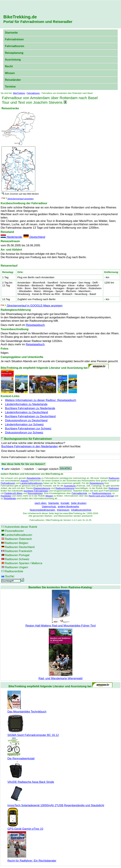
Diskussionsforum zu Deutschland (26, 420)
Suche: (10, 576)
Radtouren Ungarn (16, 567)
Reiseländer (13, 80)
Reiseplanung (14, 53)
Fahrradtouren (15, 46)
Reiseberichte (34, 478)
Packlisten (6, 496)
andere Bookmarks (68, 506)
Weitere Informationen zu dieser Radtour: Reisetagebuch (41, 400)
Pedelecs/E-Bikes (13, 493)
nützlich (29, 469)
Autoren (25, 481)
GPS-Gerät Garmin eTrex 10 (25, 827)
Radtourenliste (14, 571)
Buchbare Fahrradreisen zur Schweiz (28, 429)
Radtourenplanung (65, 488)
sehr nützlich (12, 469)
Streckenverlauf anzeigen (18, 199)
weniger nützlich (48, 469)
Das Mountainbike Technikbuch (27, 710)
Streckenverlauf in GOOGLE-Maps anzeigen (32, 306)
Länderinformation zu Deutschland (26, 412)
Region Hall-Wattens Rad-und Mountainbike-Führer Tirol (60, 624)
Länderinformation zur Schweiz (24, 424)
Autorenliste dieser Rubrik (21, 527)
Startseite (11, 33)
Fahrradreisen (14, 39)
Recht (9, 66)
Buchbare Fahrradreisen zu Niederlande (30, 408)
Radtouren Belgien (17, 543)
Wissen (10, 73)
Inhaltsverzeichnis (81, 510)
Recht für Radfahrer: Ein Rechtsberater (32, 859)
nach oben (41, 503)
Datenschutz (49, 506)
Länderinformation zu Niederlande (26, 404)
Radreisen (114, 488)
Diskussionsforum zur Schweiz (24, 433)
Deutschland (34, 237)
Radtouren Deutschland (20, 547)
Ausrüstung (13, 60)
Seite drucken (79, 503)
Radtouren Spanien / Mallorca (24, 563)
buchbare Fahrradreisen (36, 491)
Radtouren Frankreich (19, 551)
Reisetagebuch (35, 325)
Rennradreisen (35, 493)
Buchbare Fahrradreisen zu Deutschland (30, 416)
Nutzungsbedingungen (43, 510)
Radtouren (114, 478)
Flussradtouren (14, 531)
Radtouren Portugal (17, 555)
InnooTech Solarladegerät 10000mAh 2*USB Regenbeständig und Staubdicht (56, 804)
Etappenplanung (42, 488)
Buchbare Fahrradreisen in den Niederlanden (30, 446)
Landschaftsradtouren (31, 483)
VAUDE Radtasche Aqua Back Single (31, 780)
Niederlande (11, 237)
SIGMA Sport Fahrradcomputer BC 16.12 (33, 733)
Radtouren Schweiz (17, 559)
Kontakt (65, 503)
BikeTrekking (19, 93)
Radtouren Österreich (18, 539)
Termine (10, 87)
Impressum (64, 510)
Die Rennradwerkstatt (21, 757)
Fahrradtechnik (79, 493)
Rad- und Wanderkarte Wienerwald (60, 677)
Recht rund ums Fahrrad (101, 496)
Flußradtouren (8, 483)
